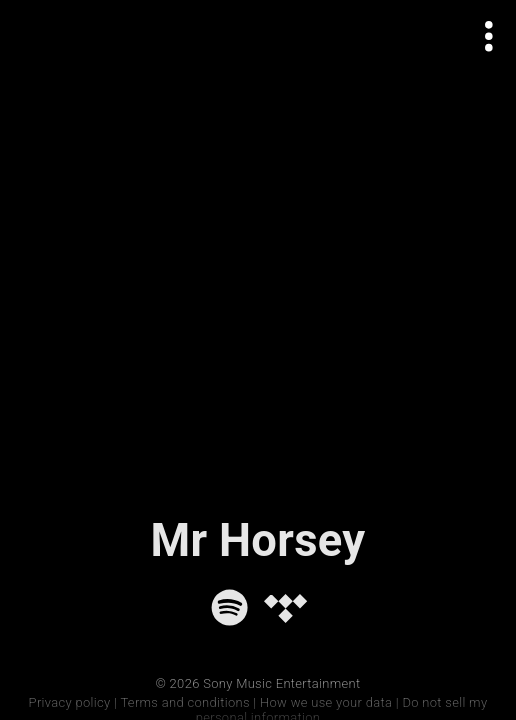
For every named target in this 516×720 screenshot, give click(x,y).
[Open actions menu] (489, 36)
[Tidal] (285, 607)
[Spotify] (229, 607)
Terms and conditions (184, 702)
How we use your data (326, 702)
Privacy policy (70, 702)
